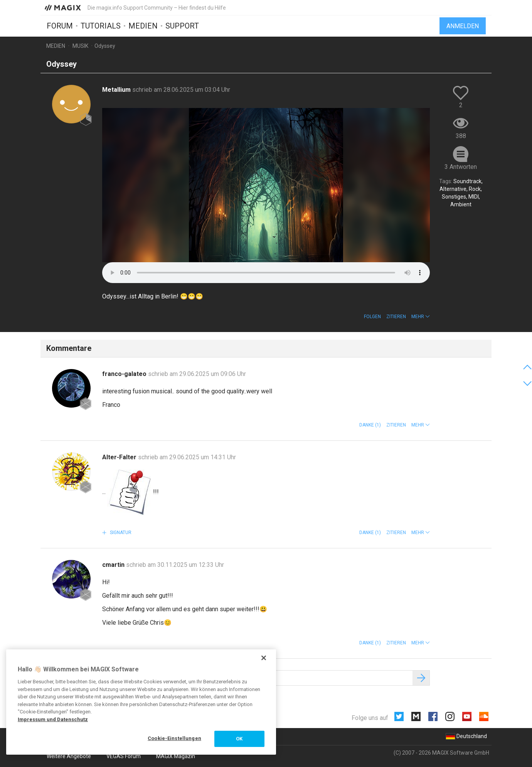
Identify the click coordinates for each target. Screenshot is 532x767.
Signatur (120, 533)
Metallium (117, 90)
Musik (80, 46)
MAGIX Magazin (176, 756)
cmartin (114, 565)
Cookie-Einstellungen (174, 738)
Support (182, 26)
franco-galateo (125, 374)
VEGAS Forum (124, 756)
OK (239, 739)
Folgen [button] (372, 317)
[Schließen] (264, 658)
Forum (60, 26)
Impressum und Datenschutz (53, 719)
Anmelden (463, 26)
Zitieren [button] (396, 317)
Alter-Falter (120, 457)
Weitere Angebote (69, 756)
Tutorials (101, 26)
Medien (143, 26)
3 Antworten (461, 167)
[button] (421, 317)
